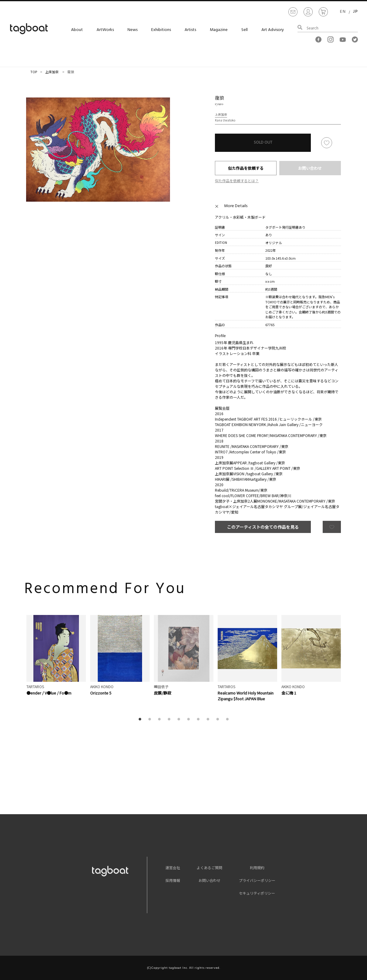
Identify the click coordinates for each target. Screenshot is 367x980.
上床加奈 (52, 72)
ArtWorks (105, 30)
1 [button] (141, 719)
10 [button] (229, 719)
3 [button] (161, 719)
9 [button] (219, 719)
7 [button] (199, 719)
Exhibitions (161, 30)
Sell (245, 30)
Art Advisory (273, 30)
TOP (34, 72)
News (133, 30)
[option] (98, 149)
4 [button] (170, 719)
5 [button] (180, 719)
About (77, 30)
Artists (190, 30)
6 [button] (190, 719)
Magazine (219, 30)
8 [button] (209, 719)
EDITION (221, 242)
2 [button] (151, 719)
